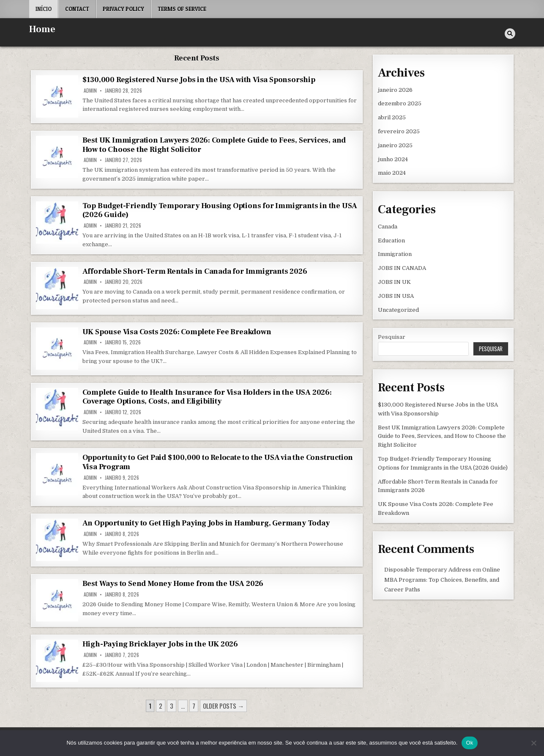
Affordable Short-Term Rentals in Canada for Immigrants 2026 (195, 271)
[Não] (533, 743)
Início (44, 9)
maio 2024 (392, 173)
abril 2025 (392, 117)
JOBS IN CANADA (402, 268)
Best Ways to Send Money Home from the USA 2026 (173, 584)
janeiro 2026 (395, 90)
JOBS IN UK (394, 282)
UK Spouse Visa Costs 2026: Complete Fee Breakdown (177, 332)
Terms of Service (182, 9)
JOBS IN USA (396, 296)
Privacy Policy (123, 9)
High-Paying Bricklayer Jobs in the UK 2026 (160, 644)
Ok (469, 743)
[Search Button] (510, 34)
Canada (388, 227)
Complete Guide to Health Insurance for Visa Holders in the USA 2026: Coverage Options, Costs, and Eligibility (207, 397)
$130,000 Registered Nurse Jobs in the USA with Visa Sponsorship (199, 80)
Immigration (395, 254)
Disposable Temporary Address (428, 570)
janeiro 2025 (395, 145)
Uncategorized (398, 310)
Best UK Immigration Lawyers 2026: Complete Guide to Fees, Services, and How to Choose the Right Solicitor (214, 145)
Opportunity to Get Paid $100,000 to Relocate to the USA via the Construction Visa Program (218, 462)
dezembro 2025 (400, 103)
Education (391, 241)
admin (90, 91)
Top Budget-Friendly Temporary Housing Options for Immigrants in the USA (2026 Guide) (220, 210)
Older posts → (223, 706)
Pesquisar (392, 337)
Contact (77, 9)
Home (42, 29)
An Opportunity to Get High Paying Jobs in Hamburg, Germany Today (206, 523)
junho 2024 (393, 159)
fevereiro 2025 (399, 131)
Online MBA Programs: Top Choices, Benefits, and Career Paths (442, 580)
